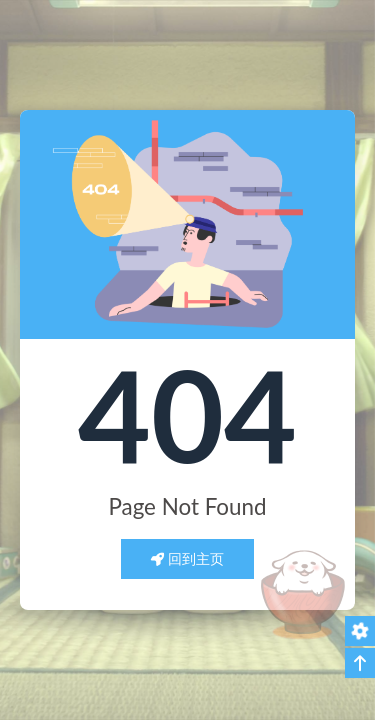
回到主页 (188, 558)
